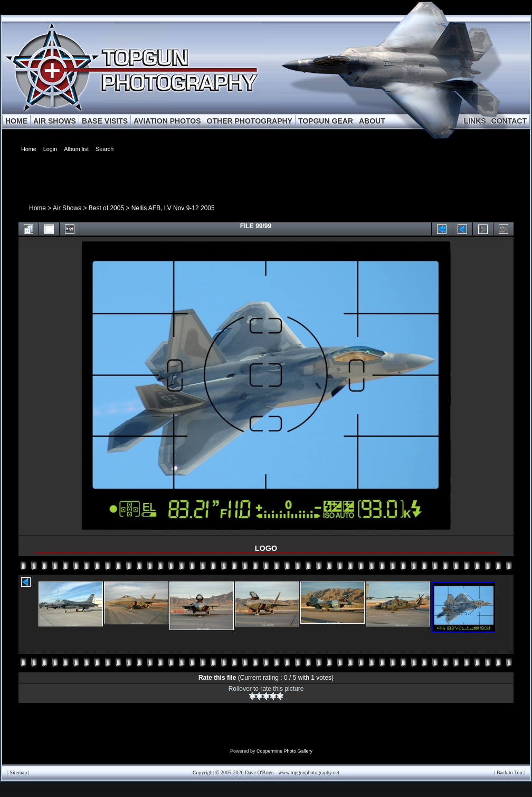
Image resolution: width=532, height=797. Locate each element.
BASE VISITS (105, 121)
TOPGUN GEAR (326, 121)
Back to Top (510, 772)
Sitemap (19, 772)
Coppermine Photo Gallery (284, 751)
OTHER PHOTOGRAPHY (250, 121)
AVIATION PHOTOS (167, 121)
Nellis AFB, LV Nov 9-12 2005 (173, 208)
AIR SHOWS (55, 121)
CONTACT (509, 121)
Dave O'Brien (259, 772)
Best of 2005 (106, 208)
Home (37, 208)
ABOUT (372, 121)
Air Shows (67, 208)
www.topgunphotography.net (309, 772)
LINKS (475, 121)
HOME (16, 121)
